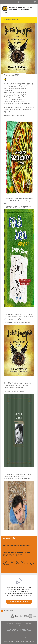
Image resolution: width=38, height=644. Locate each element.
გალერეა (19, 624)
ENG (15, 2)
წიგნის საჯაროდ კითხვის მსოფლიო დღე (16, 546)
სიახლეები (9, 624)
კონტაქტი (29, 624)
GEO (12, 2)
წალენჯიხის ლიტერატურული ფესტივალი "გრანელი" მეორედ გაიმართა (16, 554)
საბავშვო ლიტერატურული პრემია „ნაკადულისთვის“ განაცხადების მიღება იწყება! (18, 563)
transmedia (31, 641)
